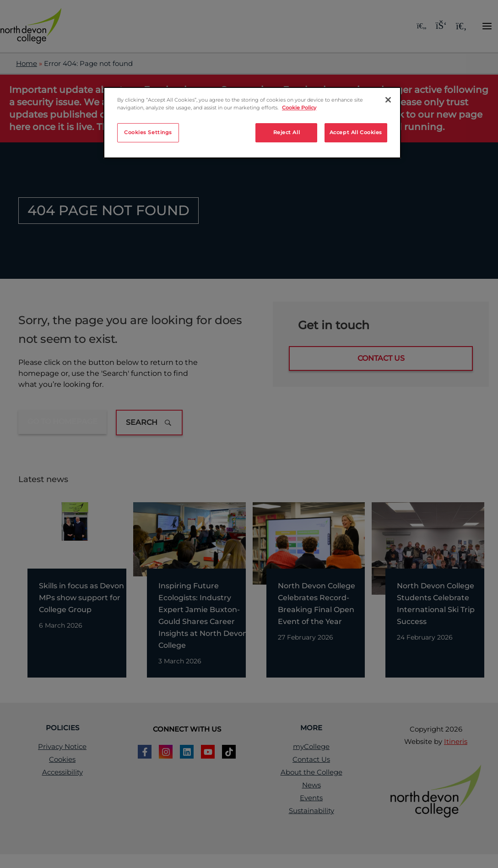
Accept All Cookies (356, 132)
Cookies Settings (148, 132)
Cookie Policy (299, 108)
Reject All (287, 132)
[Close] (388, 100)
